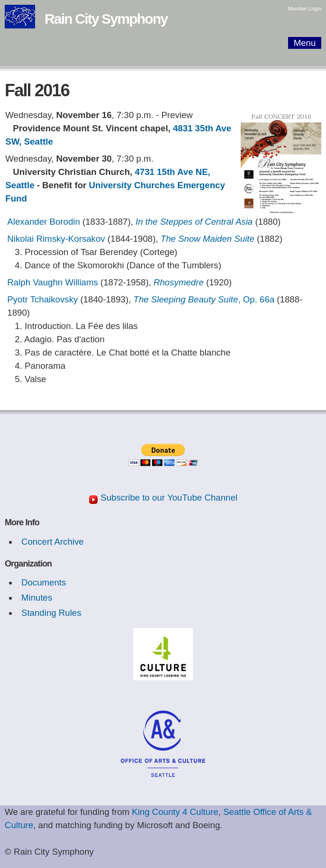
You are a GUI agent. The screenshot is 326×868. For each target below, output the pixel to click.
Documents (44, 582)
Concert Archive (53, 542)
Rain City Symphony (106, 19)
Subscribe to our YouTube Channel (169, 498)
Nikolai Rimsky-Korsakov (56, 239)
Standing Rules (51, 613)
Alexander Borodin (44, 222)
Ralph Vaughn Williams (52, 282)
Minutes (37, 598)
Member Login (305, 9)
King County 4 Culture (175, 812)
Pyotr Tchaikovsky (44, 299)
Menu (305, 43)
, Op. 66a (204, 299)
